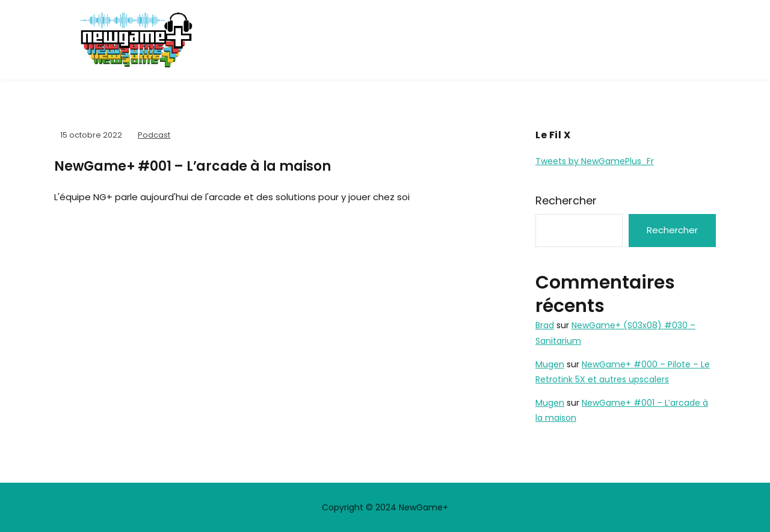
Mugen (550, 364)
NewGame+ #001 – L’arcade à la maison (192, 166)
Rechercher (566, 200)
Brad (545, 325)
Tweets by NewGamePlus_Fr (595, 161)
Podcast (154, 135)
